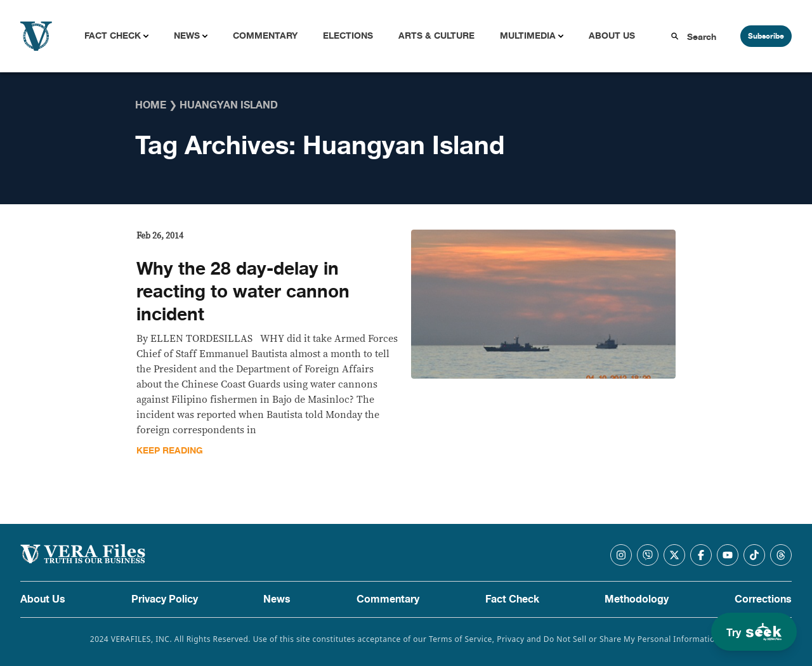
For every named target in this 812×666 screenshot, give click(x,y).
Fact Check (113, 36)
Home (151, 105)
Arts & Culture (436, 36)
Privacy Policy (165, 599)
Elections (348, 36)
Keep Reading (170, 451)
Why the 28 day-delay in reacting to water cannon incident (243, 292)
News (187, 36)
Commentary (265, 36)
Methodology (637, 599)
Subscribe (766, 36)
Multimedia (528, 36)
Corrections (763, 599)
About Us (612, 36)
